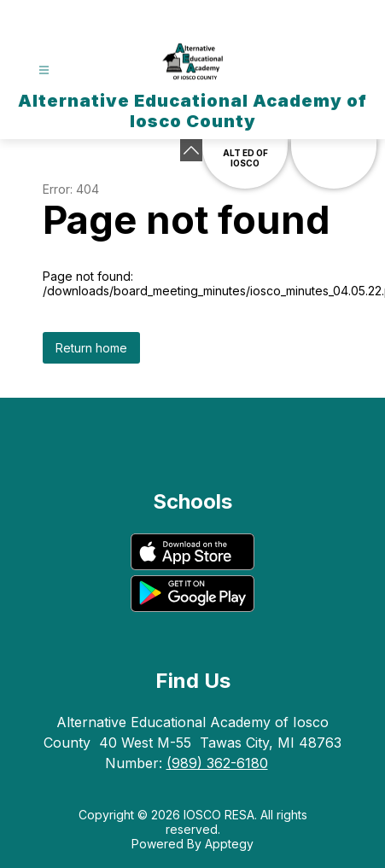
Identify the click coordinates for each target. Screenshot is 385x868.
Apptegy (229, 844)
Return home (91, 348)
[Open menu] (44, 70)
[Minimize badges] (191, 150)
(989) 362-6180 (217, 763)
